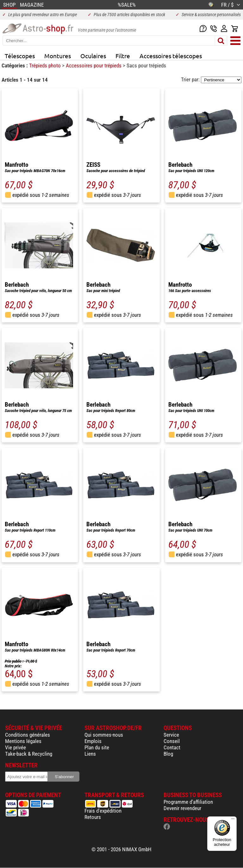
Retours (93, 817)
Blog (168, 754)
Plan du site (97, 747)
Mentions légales (23, 741)
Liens (90, 754)
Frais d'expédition (103, 811)
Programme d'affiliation (188, 802)
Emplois (93, 741)
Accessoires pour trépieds (94, 66)
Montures (58, 56)
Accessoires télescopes (171, 56)
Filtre (123, 56)
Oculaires (93, 56)
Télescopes (20, 56)
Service (171, 735)
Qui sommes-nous (104, 735)
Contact (172, 747)
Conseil (172, 741)
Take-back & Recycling (29, 754)
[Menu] (233, 820)
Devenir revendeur (182, 808)
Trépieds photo (46, 66)
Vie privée (16, 747)
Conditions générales (28, 735)
